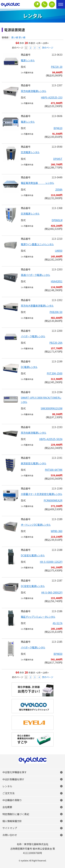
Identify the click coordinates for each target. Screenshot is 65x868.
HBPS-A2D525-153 (52, 97)
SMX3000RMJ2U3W (52, 408)
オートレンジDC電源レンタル (36, 525)
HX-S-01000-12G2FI (51, 562)
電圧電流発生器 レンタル (37, 183)
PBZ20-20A (56, 343)
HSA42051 (57, 281)
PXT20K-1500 (55, 373)
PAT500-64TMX (54, 470)
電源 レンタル (28, 60)
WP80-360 (57, 531)
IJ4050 (59, 251)
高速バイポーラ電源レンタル (35, 275)
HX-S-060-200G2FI (52, 592)
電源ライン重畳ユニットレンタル (37, 244)
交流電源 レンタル (30, 152)
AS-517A (58, 623)
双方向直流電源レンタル (34, 91)
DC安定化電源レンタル (33, 555)
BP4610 (58, 128)
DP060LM (57, 220)
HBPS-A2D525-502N (51, 439)
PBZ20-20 (57, 67)
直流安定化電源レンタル (34, 463)
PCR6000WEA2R (53, 500)
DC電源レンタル (29, 367)
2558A (59, 189)
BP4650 (58, 654)
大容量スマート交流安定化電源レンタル (42, 494)
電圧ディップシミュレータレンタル (38, 617)
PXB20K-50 (56, 312)
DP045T (58, 159)
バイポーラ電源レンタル (33, 336)
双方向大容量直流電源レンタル (37, 306)
